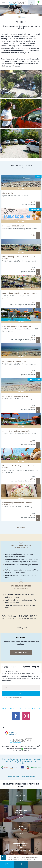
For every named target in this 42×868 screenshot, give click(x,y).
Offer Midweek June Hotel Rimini (17, 326)
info (7, 865)
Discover (38, 205)
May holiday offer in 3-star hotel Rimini (20, 293)
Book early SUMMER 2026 (13, 226)
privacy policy (18, 697)
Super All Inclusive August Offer (16, 431)
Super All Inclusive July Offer (15, 396)
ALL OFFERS (21, 528)
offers (35, 865)
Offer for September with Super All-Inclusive (18, 503)
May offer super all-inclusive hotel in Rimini (19, 258)
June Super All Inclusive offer (15, 361)
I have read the (13, 697)
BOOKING (21, 865)
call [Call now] (31, 3)
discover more (21, 653)
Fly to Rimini (8, 193)
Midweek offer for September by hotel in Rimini (20, 467)
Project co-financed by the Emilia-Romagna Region (21, 776)
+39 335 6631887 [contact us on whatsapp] (29, 749)
